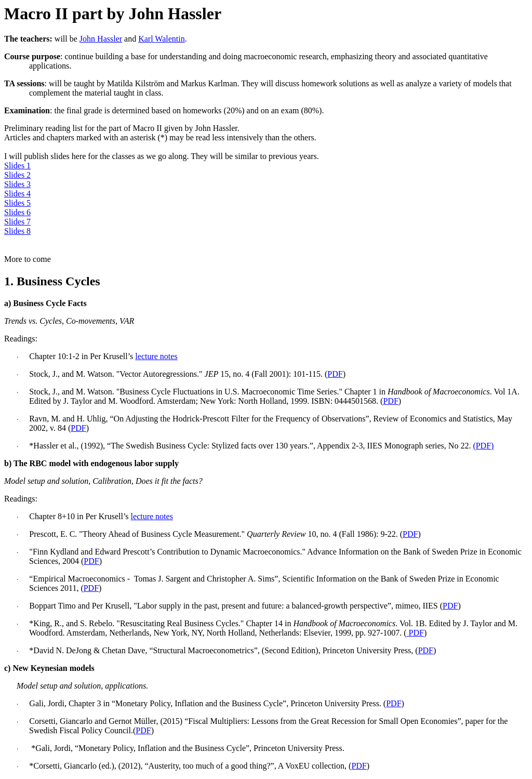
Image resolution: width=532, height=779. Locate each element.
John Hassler (101, 39)
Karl (162, 39)
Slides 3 (17, 184)
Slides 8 (17, 231)
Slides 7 (17, 222)
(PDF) (483, 446)
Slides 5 (17, 203)
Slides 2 (17, 175)
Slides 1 (17, 166)
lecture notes (156, 356)
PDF (335, 374)
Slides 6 (17, 212)
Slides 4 (17, 194)
